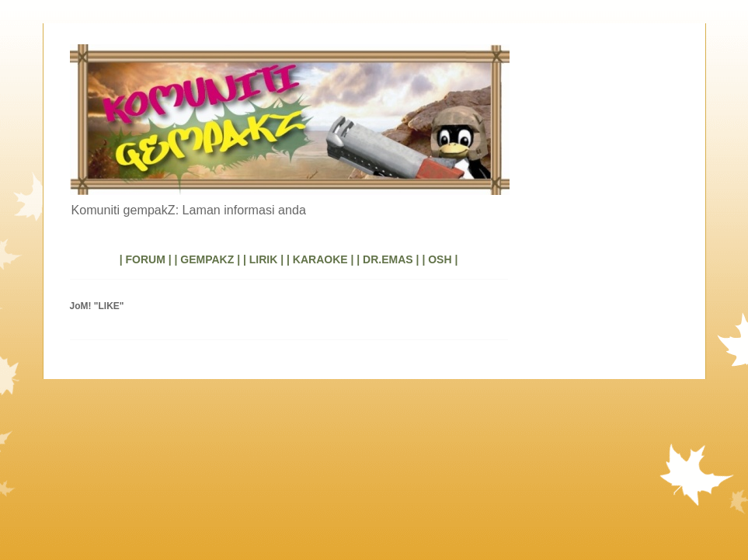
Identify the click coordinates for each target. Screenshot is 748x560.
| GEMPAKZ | (207, 259)
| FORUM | (146, 259)
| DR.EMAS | (388, 259)
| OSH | (440, 259)
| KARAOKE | (320, 259)
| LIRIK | (263, 259)
